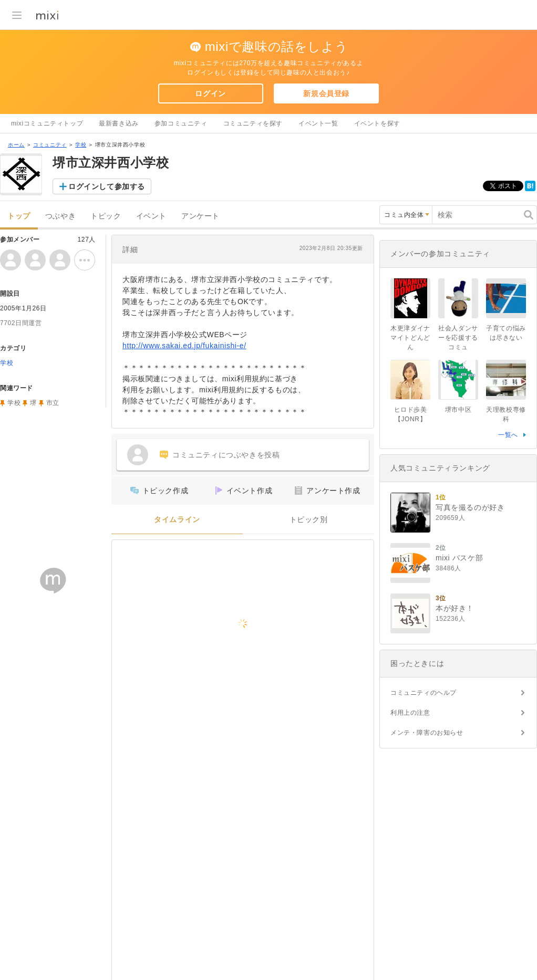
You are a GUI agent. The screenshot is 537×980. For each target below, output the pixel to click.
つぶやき (60, 216)
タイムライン (177, 520)
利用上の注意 (410, 713)
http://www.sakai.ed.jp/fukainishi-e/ (184, 346)
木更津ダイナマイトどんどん (410, 338)
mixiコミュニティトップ (47, 123)
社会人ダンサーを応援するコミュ (458, 338)
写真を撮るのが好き (470, 507)
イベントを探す (377, 123)
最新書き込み (119, 123)
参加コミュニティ (181, 123)
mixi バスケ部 (459, 558)
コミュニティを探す (253, 123)
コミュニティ (50, 145)
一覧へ (508, 435)
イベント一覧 (318, 123)
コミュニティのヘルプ (424, 693)
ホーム (16, 145)
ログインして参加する (107, 186)
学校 (81, 145)
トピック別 (309, 520)
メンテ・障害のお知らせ (427, 733)
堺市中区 (458, 410)
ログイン (210, 93)
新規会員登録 (326, 93)
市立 (53, 403)
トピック (106, 216)
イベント (151, 216)
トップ (19, 216)
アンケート (200, 216)
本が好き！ (455, 608)
